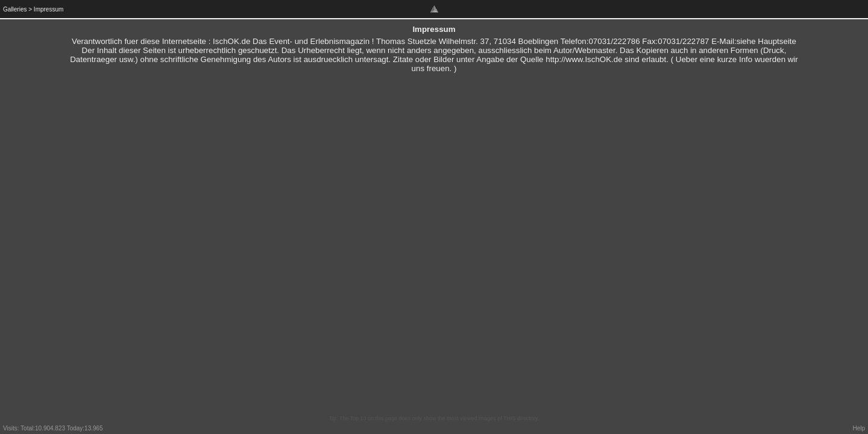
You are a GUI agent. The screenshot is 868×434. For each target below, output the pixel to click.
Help (859, 428)
